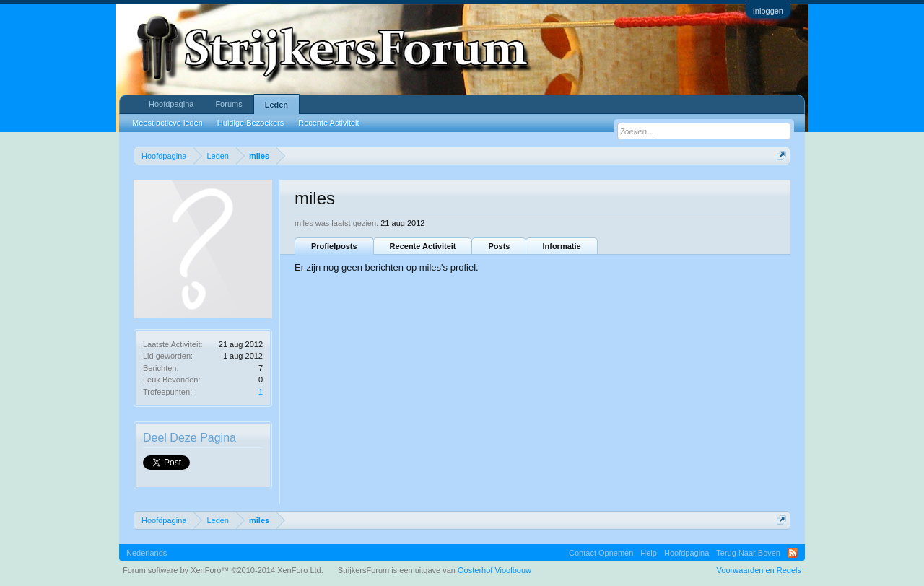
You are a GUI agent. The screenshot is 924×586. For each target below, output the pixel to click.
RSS (793, 553)
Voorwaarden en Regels (759, 570)
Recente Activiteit (423, 246)
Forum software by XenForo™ (223, 570)
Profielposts (334, 246)
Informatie (561, 246)
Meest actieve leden (167, 123)
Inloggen (768, 11)
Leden (276, 105)
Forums (228, 104)
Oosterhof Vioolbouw (494, 570)
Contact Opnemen (601, 553)
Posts (499, 246)
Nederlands (147, 553)
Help (649, 553)
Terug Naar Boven (748, 553)
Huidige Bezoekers (250, 123)
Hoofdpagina (171, 104)
